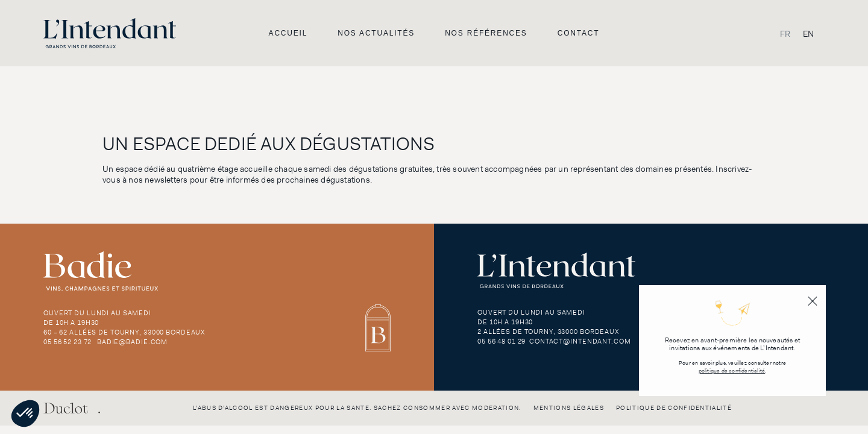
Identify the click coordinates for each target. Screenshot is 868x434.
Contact (579, 33)
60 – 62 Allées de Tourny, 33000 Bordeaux (124, 332)
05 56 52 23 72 (68, 342)
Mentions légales (569, 408)
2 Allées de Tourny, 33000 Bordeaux (548, 332)
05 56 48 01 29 (502, 341)
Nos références (486, 33)
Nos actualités (376, 33)
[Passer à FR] (785, 33)
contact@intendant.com (580, 341)
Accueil (288, 33)
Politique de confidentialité (674, 408)
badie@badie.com (132, 342)
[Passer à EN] (808, 33)
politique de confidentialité (732, 371)
